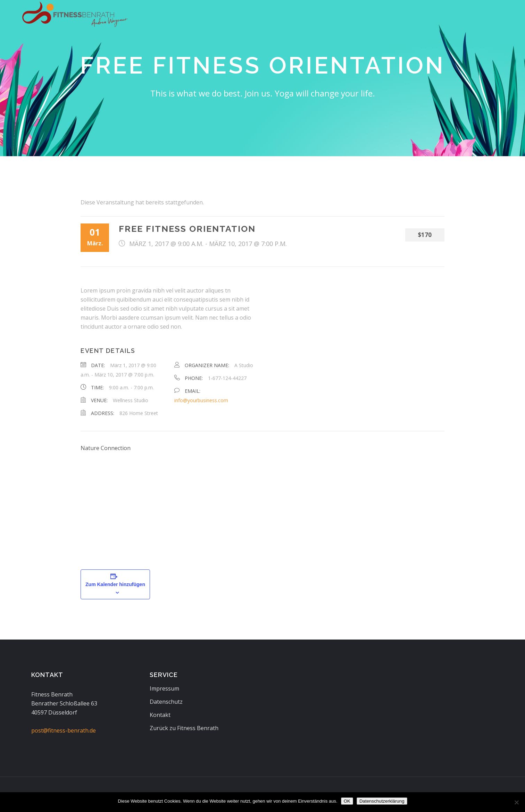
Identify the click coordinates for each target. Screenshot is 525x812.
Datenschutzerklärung (382, 801)
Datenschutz (166, 702)
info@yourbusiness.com (201, 400)
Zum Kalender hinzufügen (115, 584)
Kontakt (160, 715)
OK (347, 801)
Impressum (164, 688)
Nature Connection (106, 448)
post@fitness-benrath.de (64, 730)
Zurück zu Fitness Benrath (184, 728)
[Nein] (516, 802)
